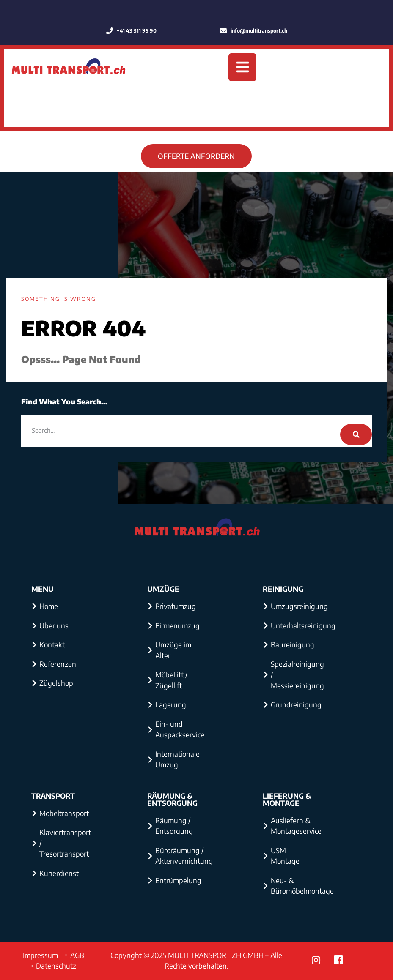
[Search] (356, 434)
